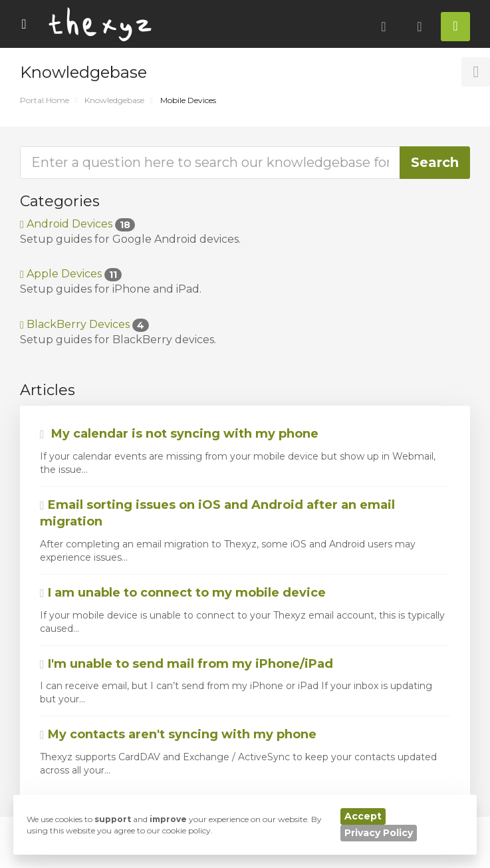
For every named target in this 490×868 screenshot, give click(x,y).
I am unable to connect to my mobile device (183, 593)
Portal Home (45, 100)
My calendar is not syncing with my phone (179, 434)
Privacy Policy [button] (379, 833)
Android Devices (77, 224)
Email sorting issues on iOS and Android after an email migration (217, 513)
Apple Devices (71, 274)
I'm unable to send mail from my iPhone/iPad (186, 664)
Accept (363, 816)
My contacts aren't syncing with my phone (178, 734)
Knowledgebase (114, 100)
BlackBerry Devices (84, 324)
